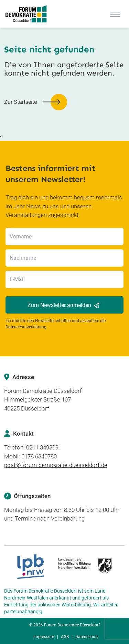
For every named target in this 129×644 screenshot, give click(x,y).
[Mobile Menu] (115, 14)
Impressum (44, 637)
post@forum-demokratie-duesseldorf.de (56, 465)
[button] (36, 102)
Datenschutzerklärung (26, 327)
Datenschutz (87, 637)
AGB (65, 637)
